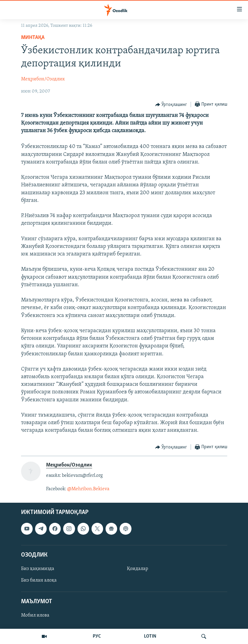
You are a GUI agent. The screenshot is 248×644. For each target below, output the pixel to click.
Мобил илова (35, 616)
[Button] (171, 105)
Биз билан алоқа (39, 580)
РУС (97, 636)
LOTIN (150, 636)
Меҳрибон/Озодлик (43, 79)
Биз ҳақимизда (38, 569)
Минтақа (33, 38)
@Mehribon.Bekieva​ (88, 489)
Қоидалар (138, 569)
